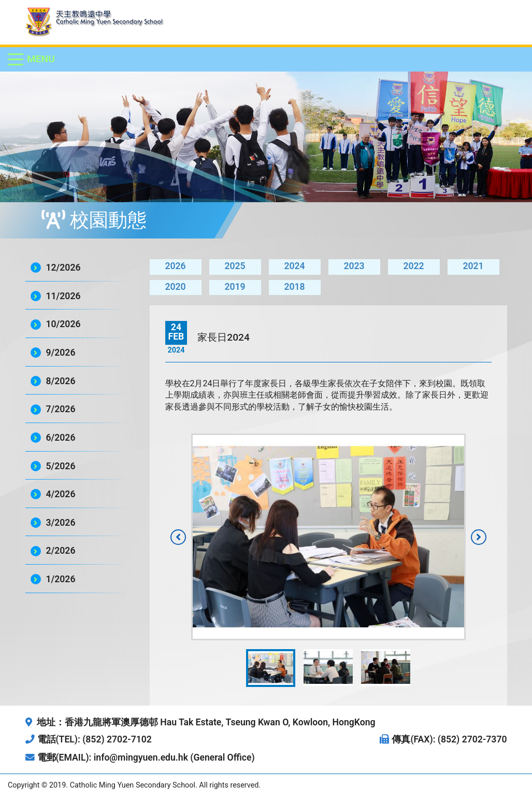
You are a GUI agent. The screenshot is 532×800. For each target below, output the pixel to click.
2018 (294, 287)
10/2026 (63, 324)
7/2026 (61, 409)
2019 (235, 287)
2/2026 (61, 551)
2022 (413, 266)
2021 (473, 266)
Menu (41, 59)
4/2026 (61, 494)
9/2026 (61, 353)
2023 (354, 266)
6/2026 (61, 438)
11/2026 (63, 296)
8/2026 (61, 381)
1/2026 (61, 579)
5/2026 (61, 466)
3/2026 (61, 523)
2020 (175, 287)
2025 (235, 266)
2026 (175, 266)
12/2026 (63, 268)
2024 (294, 266)
